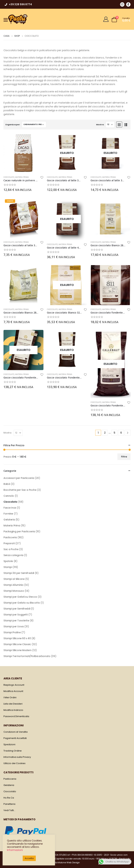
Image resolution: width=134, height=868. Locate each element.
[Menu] (6, 20)
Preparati (9, 543)
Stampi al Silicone (14, 579)
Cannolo (9, 496)
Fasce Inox (10, 508)
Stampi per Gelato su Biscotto (22, 603)
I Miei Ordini (10, 697)
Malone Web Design (69, 862)
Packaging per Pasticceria (19, 531)
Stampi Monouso (14, 591)
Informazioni (15, 850)
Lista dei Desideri (13, 704)
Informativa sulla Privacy (17, 757)
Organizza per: (13, 125)
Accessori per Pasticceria (19, 478)
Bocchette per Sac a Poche (20, 490)
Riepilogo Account (14, 685)
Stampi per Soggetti (16, 615)
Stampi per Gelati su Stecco (20, 597)
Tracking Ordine (13, 751)
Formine (8, 514)
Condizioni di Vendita (16, 732)
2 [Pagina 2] (105, 433)
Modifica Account (13, 691)
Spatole (8, 561)
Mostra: (100, 125)
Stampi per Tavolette (16, 621)
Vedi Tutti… (9, 810)
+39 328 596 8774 (18, 4)
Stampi (8, 567)
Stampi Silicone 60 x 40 (17, 638)
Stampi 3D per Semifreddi (19, 573)
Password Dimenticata (16, 716)
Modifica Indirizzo (13, 710)
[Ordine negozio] (34, 125)
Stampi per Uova (14, 626)
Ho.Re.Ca (9, 798)
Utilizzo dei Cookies (14, 763)
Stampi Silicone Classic (17, 644)
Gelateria (9, 520)
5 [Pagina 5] (114, 433)
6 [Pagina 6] (121, 433)
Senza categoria (13, 555)
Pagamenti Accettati (15, 738)
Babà (7, 484)
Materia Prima (22, 177)
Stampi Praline (12, 632)
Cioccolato (9, 177)
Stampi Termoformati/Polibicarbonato (27, 656)
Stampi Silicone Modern (18, 650)
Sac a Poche (11, 549)
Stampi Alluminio (13, 585)
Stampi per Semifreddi (17, 609)
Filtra (124, 457)
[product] (23, 153)
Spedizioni (9, 744)
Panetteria (9, 804)
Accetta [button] (29, 858)
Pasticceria (10, 537)
